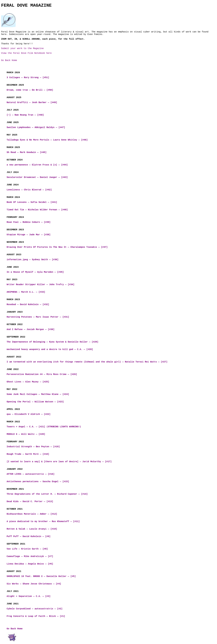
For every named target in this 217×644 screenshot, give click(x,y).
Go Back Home (9, 60)
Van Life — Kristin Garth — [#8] (27, 549)
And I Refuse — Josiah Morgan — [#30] (31, 329)
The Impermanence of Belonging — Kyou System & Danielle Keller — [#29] (53, 342)
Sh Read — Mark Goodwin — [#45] (27, 152)
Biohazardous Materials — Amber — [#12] (32, 514)
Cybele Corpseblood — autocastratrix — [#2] (35, 609)
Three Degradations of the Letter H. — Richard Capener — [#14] (47, 494)
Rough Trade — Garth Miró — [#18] (28, 454)
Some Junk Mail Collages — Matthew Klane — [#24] (38, 394)
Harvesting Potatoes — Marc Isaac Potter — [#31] (38, 317)
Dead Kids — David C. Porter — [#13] (30, 502)
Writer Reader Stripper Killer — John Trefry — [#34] (41, 285)
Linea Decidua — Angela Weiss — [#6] (30, 564)
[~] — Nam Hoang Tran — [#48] (25, 115)
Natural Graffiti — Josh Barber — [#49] (32, 103)
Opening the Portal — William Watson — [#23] (35, 402)
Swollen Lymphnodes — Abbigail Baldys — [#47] (36, 127)
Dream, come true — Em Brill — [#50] (30, 90)
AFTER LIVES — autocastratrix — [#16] (31, 474)
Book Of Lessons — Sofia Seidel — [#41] (32, 202)
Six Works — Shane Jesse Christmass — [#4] (34, 584)
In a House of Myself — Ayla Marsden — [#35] (35, 272)
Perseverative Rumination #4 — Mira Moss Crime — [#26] (42, 374)
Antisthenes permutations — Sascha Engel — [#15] (38, 482)
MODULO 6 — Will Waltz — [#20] (26, 434)
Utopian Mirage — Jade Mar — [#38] (29, 235)
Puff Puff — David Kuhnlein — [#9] (29, 536)
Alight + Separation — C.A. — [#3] (29, 596)
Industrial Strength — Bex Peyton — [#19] (33, 447)
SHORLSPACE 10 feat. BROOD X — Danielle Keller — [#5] (41, 576)
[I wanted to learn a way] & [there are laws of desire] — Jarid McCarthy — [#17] (59, 462)
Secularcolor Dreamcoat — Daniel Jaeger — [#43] (37, 177)
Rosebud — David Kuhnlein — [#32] (28, 305)
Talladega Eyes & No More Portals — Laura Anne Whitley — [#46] (47, 140)
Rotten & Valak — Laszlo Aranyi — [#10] (32, 529)
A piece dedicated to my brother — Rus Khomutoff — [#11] (43, 522)
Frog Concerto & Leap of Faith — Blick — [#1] (36, 616)
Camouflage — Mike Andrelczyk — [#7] (30, 556)
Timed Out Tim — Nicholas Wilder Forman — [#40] (37, 210)
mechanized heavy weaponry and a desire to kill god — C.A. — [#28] (50, 349)
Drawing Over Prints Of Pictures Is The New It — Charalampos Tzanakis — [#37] (57, 247)
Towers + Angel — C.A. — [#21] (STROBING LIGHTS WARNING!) (44, 427)
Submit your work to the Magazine (22, 48)
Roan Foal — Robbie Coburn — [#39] (29, 222)
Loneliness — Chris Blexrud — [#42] (29, 190)
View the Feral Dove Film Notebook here (26, 53)
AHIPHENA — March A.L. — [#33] (26, 292)
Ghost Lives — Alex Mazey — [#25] (28, 382)
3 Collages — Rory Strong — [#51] (28, 78)
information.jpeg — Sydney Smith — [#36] (33, 260)
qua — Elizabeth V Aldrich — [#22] (29, 414)
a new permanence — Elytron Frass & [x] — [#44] (37, 165)
